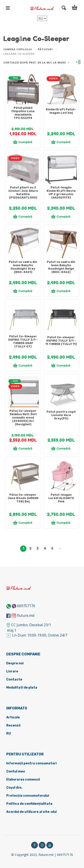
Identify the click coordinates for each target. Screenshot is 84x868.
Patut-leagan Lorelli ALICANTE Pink (61, 498)
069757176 (26, 606)
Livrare (12, 671)
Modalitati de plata (22, 688)
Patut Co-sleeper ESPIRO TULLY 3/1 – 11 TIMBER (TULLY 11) (61, 341)
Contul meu (16, 771)
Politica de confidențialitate (29, 804)
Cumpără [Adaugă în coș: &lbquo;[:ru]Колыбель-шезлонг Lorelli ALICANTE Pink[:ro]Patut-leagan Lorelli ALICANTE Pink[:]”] (61, 523)
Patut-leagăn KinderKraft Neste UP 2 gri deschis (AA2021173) (61, 192)
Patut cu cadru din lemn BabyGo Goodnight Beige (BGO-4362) (61, 267)
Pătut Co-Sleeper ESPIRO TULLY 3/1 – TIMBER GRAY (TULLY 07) (23, 341)
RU (9, 734)
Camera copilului (18, 49)
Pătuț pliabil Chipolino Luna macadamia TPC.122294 (23, 113)
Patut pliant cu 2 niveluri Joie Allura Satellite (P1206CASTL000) (23, 192)
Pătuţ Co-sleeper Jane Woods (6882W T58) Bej (23, 498)
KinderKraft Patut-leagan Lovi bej (61, 111)
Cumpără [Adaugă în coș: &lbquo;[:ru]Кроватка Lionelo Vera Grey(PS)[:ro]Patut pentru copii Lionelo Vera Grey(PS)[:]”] (61, 448)
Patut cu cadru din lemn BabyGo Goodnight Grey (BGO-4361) (23, 267)
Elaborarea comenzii (23, 780)
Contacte (14, 679)
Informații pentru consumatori (31, 763)
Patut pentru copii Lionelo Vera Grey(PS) (61, 415)
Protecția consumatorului (28, 796)
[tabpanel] (23, 91)
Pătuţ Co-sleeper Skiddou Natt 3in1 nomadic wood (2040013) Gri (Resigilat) (23, 418)
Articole (13, 717)
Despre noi (15, 663)
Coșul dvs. (14, 788)
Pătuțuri (45, 49)
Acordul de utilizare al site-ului (31, 812)
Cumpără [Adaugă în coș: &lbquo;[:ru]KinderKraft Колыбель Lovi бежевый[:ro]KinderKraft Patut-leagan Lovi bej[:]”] (61, 142)
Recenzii (13, 725)
